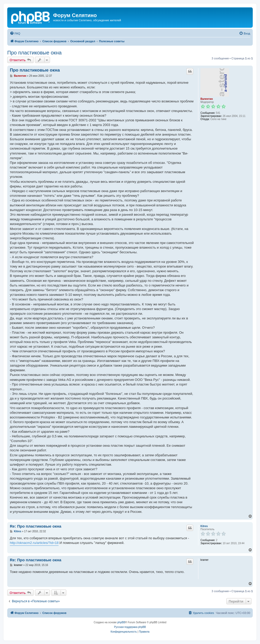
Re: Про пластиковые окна (36, 526)
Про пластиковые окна (34, 53)
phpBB (121, 622)
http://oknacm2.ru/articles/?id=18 (34, 543)
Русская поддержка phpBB (130, 627)
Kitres (204, 526)
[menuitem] (15, 33)
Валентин (207, 99)
